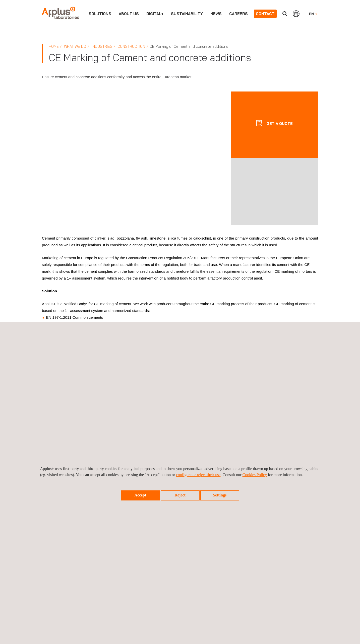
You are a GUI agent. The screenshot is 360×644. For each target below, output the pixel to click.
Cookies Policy (255, 475)
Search (285, 14)
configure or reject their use (198, 475)
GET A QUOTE (279, 124)
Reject (180, 495)
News (216, 14)
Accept (140, 495)
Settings (220, 495)
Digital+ (155, 14)
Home (54, 46)
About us (129, 14)
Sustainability (187, 14)
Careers (238, 14)
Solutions (100, 14)
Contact (265, 14)
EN (313, 14)
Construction (131, 46)
